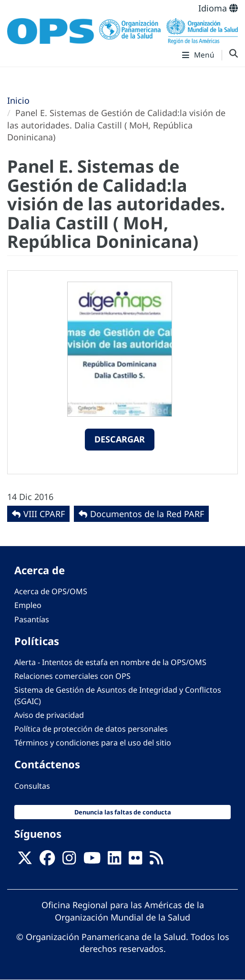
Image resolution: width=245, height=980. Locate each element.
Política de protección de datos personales (91, 729)
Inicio (18, 100)
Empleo (28, 605)
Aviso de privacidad (49, 715)
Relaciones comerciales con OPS (72, 676)
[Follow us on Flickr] (135, 861)
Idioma (218, 8)
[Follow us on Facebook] (47, 861)
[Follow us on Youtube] (92, 861)
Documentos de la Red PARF (147, 514)
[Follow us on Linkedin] (114, 861)
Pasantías (32, 619)
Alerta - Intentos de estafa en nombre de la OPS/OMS (110, 662)
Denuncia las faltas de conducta (123, 812)
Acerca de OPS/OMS (51, 591)
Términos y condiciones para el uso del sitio (93, 743)
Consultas (32, 786)
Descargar (120, 439)
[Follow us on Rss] (156, 861)
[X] (25, 861)
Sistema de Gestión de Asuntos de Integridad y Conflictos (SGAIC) (118, 695)
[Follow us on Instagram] (69, 861)
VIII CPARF (44, 514)
